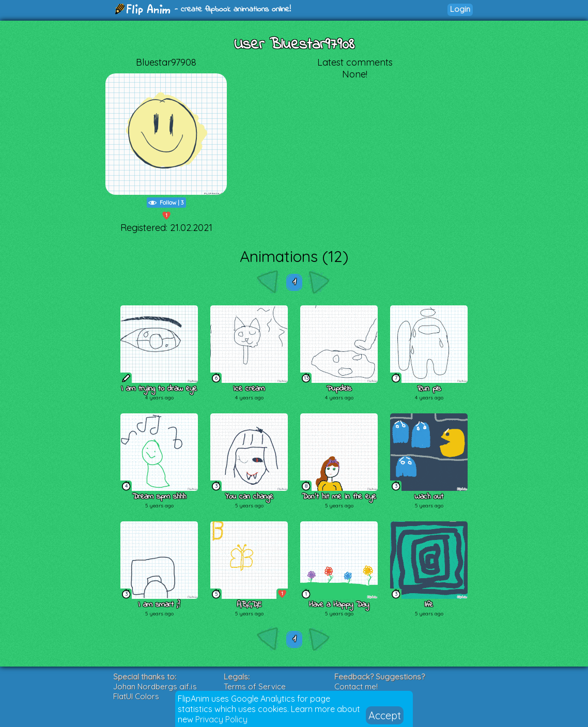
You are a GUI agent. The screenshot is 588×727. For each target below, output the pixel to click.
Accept (385, 715)
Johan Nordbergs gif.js (155, 686)
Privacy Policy (221, 719)
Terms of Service (255, 686)
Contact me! (356, 686)
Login (460, 9)
